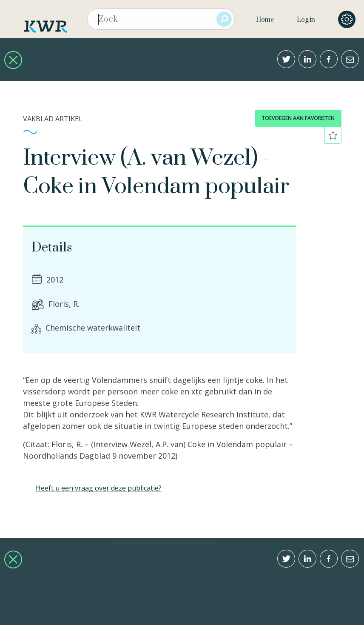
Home (265, 20)
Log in (306, 20)
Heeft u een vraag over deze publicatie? (99, 488)
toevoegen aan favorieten (298, 118)
